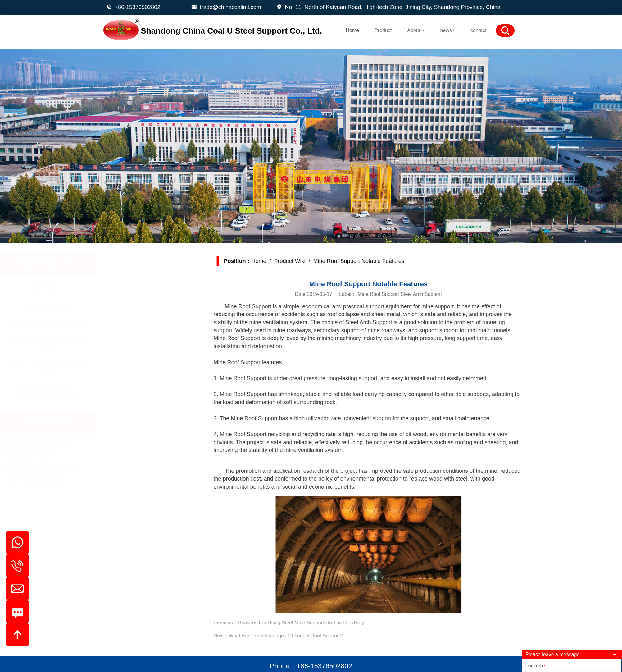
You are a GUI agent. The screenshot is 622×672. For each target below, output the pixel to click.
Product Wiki (315, 261)
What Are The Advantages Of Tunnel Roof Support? (311, 636)
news (448, 30)
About (416, 30)
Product (383, 30)
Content (535, 666)
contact (479, 30)
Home (352, 30)
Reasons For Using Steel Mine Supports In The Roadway (326, 623)
